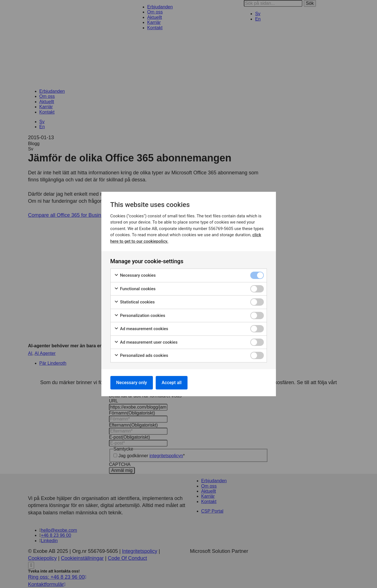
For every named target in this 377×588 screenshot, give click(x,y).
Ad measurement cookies (141, 329)
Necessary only (132, 383)
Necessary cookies (135, 275)
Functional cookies (135, 289)
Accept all (172, 383)
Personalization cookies (140, 316)
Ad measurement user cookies (146, 342)
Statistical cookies (134, 302)
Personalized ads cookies (141, 356)
